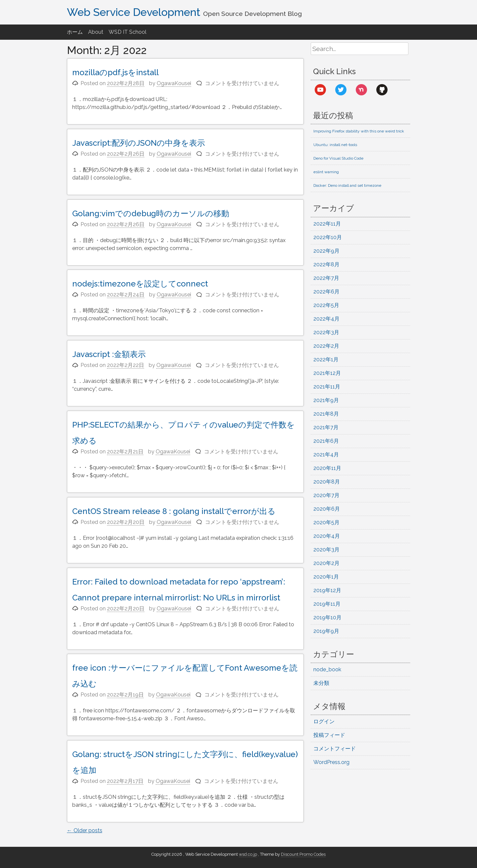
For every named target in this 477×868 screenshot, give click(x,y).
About (96, 32)
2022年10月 (328, 237)
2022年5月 (326, 305)
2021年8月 (326, 414)
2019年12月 (327, 590)
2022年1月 (326, 359)
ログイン (324, 721)
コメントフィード (335, 749)
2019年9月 (326, 631)
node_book (327, 669)
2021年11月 (327, 387)
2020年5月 (326, 522)
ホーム (75, 32)
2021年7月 (326, 427)
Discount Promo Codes (303, 854)
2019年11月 (327, 604)
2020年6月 (327, 509)
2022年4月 (326, 319)
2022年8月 (326, 264)
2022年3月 (326, 332)
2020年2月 (326, 563)
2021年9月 (326, 400)
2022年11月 (327, 224)
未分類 (321, 683)
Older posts (85, 830)
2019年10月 (327, 617)
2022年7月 (326, 278)
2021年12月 (327, 373)
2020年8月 (327, 482)
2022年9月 (326, 251)
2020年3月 (326, 550)
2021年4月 (326, 455)
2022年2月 (326, 346)
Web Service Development (134, 12)
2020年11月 (327, 468)
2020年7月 (326, 495)
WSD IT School (128, 32)
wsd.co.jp (248, 854)
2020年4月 (327, 536)
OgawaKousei (174, 83)
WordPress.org (331, 762)
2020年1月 (326, 577)
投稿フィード (329, 735)
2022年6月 (326, 292)
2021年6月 (326, 441)
